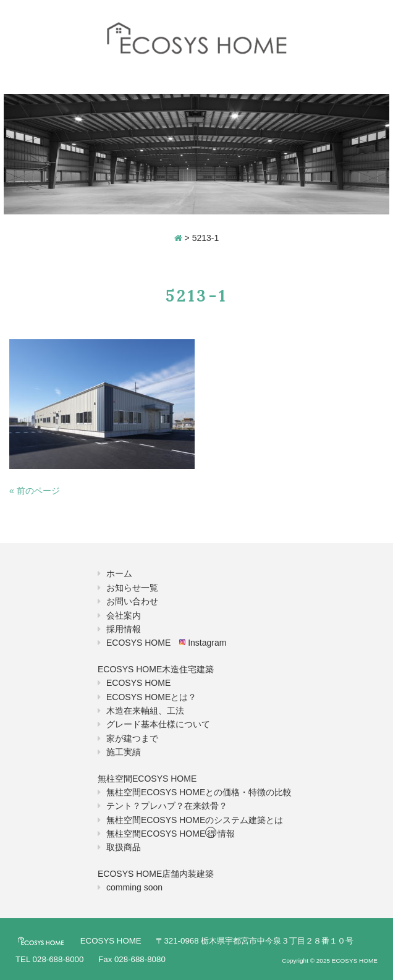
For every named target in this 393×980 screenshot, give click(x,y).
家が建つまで (132, 738)
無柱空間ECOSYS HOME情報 (171, 834)
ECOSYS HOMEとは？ (151, 697)
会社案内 (124, 615)
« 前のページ (35, 491)
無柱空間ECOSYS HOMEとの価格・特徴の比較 (199, 792)
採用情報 (124, 629)
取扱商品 (124, 847)
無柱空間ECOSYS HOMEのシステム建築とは (195, 820)
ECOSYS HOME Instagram (166, 643)
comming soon (134, 887)
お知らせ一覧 (132, 588)
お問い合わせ (132, 601)
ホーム (119, 573)
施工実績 (124, 752)
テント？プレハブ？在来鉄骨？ (167, 806)
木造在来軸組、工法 (145, 711)
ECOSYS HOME (138, 683)
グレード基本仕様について (158, 724)
